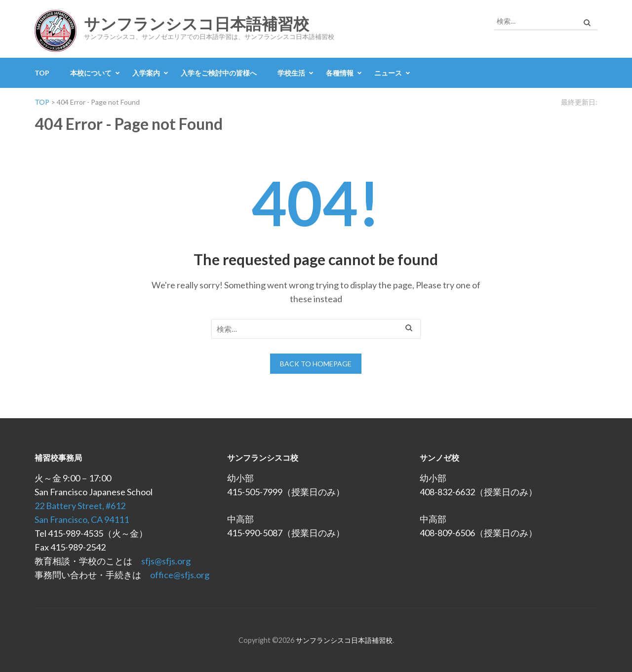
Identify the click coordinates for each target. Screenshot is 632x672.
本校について (91, 73)
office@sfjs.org (180, 575)
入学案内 (146, 73)
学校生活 (291, 73)
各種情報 (340, 73)
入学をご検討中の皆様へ (219, 73)
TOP (42, 73)
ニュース (388, 73)
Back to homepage (316, 364)
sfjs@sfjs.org (166, 561)
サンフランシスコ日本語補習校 (197, 24)
